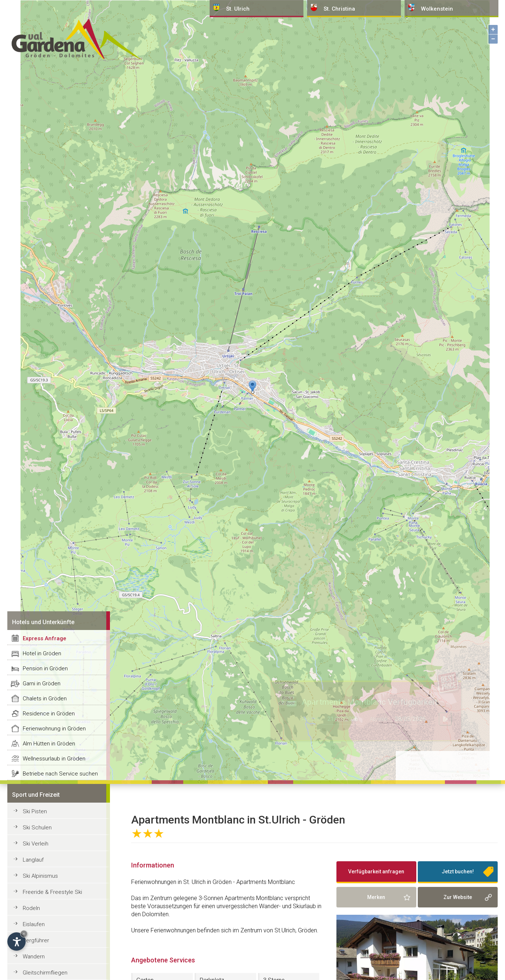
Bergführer (36, 940)
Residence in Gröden (49, 714)
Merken (376, 897)
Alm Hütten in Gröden (49, 744)
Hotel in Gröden (42, 653)
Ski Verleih (36, 844)
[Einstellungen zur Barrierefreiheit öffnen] (16, 942)
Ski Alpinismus (40, 876)
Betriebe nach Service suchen (60, 774)
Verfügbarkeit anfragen (376, 872)
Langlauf (33, 860)
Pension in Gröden (45, 668)
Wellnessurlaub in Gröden (54, 759)
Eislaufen (34, 924)
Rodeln (31, 908)
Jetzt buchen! (458, 872)
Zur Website (458, 897)
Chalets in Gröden (45, 699)
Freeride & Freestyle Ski (52, 892)
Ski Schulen (37, 828)
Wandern (34, 957)
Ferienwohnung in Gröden (54, 729)
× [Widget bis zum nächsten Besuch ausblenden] (24, 934)
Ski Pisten (35, 811)
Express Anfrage (45, 638)
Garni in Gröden (42, 684)
